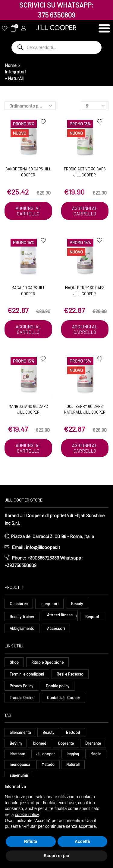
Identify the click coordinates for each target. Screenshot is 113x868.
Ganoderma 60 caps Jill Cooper (28, 172)
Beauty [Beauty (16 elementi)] (48, 732)
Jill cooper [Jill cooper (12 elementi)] (46, 754)
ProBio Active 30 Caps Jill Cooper (85, 172)
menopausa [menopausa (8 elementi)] (20, 764)
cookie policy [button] (27, 815)
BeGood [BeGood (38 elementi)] (73, 732)
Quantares (19, 604)
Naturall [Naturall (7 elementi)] (73, 764)
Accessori (56, 628)
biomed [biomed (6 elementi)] (40, 743)
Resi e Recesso (70, 674)
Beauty (77, 604)
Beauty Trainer (22, 617)
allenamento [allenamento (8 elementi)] (20, 732)
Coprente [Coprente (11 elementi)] (66, 743)
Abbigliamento (22, 628)
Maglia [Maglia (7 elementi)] (96, 754)
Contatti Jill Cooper (64, 698)
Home (11, 65)
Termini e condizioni (27, 674)
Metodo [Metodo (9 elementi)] (48, 764)
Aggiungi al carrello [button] (28, 211)
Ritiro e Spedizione (47, 662)
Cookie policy (58, 686)
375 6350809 (57, 15)
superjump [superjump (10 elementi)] (19, 775)
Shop (14, 662)
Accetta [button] (82, 841)
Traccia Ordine (22, 698)
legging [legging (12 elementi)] (73, 754)
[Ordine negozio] (30, 106)
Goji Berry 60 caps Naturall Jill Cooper (85, 409)
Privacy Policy (21, 686)
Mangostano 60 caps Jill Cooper (28, 409)
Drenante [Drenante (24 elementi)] (93, 743)
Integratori (15, 72)
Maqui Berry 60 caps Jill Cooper (85, 291)
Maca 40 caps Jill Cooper (28, 291)
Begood (92, 617)
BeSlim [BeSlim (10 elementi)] (16, 743)
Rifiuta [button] (31, 841)
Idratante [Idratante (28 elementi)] (17, 754)
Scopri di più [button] (56, 856)
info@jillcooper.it (43, 547)
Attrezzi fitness (60, 615)
